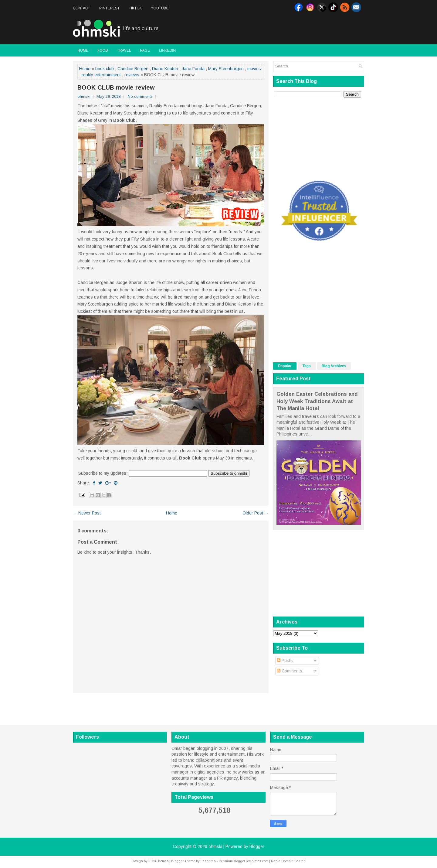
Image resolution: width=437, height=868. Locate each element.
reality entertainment (101, 75)
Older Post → (256, 513)
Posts (285, 661)
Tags (307, 366)
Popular (285, 366)
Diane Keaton (165, 69)
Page (145, 50)
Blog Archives (334, 366)
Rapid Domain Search (288, 861)
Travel (124, 50)
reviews (132, 75)
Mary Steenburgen (226, 69)
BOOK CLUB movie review (116, 87)
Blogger (257, 846)
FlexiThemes (158, 861)
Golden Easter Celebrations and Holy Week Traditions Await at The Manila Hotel (317, 401)
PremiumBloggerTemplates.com (244, 861)
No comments (140, 96)
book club (105, 69)
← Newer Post (87, 513)
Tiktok (135, 8)
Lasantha (208, 861)
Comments (290, 671)
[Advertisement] (293, 29)
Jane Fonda (193, 69)
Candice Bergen (133, 69)
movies (254, 69)
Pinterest (109, 8)
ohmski (215, 846)
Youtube (160, 8)
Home (83, 50)
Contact (81, 8)
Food (103, 50)
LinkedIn (167, 50)
